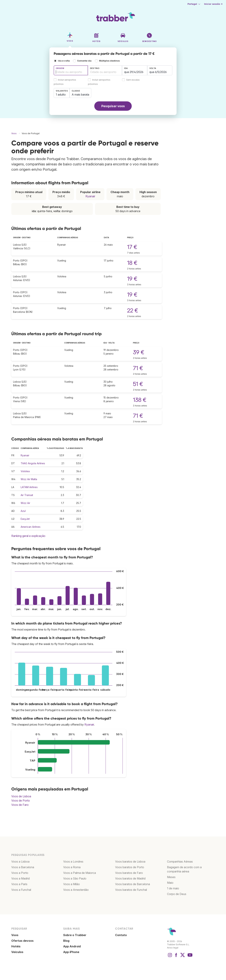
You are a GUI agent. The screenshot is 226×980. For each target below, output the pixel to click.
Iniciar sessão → (213, 4)
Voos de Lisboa (21, 796)
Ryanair (90, 196)
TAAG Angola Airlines (33, 463)
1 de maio (173, 888)
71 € (138, 368)
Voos (15, 935)
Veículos (17, 952)
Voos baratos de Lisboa (130, 862)
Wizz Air (25, 503)
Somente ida (84, 61)
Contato (121, 935)
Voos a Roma (72, 867)
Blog (66, 941)
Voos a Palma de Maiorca (80, 873)
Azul (23, 511)
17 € (132, 247)
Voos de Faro (20, 805)
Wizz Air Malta (29, 479)
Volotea (25, 471)
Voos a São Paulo (75, 878)
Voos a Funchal (21, 890)
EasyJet (25, 519)
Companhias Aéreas (180, 862)
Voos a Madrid (20, 878)
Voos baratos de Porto (130, 867)
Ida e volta (64, 61)
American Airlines (31, 527)
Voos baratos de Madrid (130, 878)
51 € (138, 384)
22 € (133, 310)
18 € (132, 263)
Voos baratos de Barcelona (133, 884)
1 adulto (61, 95)
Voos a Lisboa (20, 862)
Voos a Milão (72, 884)
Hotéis (16, 946)
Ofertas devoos (22, 941)
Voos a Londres (73, 862)
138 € (140, 400)
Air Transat (27, 495)
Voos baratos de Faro (129, 873)
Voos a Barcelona (23, 867)
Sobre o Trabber (75, 935)
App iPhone (71, 952)
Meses (171, 877)
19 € (132, 279)
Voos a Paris (19, 884)
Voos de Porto (21, 801)
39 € (139, 352)
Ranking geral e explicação (28, 536)
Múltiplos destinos (109, 61)
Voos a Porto (20, 873)
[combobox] (71, 70)
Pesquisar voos (113, 106)
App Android (72, 946)
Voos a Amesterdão (76, 890)
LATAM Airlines (29, 487)
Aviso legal (173, 948)
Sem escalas (133, 80)
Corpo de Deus (177, 894)
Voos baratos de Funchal (131, 890)
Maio (170, 883)
